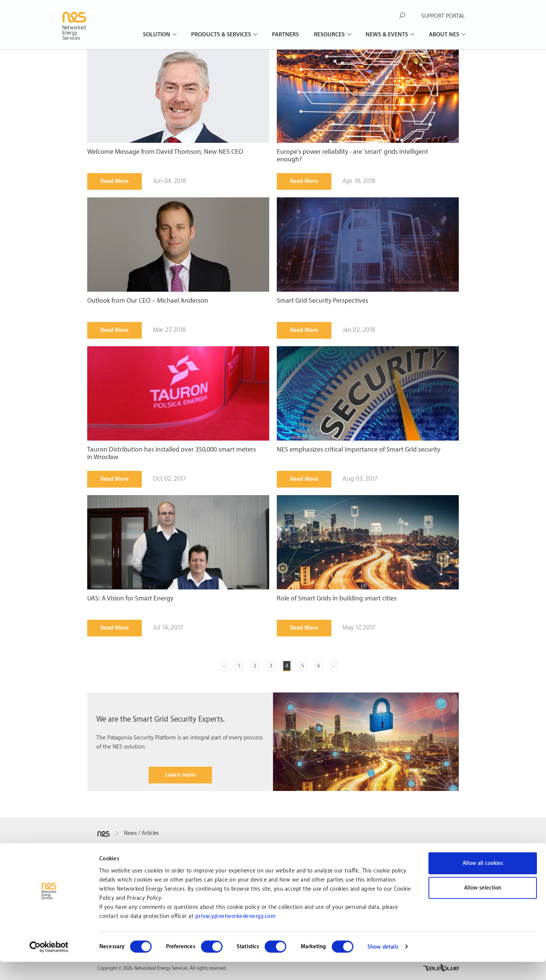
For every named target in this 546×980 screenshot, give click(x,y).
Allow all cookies (483, 882)
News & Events (388, 35)
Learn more (180, 775)
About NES (445, 35)
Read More (115, 181)
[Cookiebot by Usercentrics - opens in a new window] (49, 965)
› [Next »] (334, 666)
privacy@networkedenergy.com (235, 935)
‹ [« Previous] (224, 666)
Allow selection (483, 907)
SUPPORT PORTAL (443, 16)
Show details (383, 965)
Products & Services (222, 35)
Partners (285, 35)
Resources (330, 35)
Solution (157, 35)
